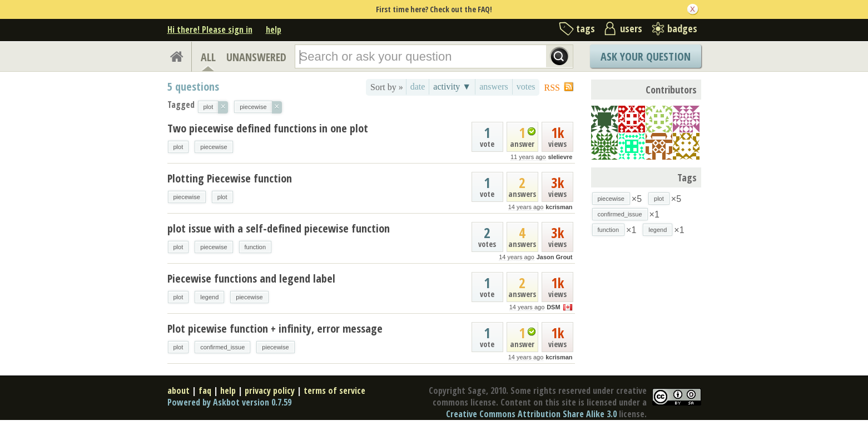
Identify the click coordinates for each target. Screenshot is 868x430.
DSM (553, 307)
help (274, 29)
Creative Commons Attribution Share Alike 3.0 (531, 414)
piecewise (214, 147)
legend (209, 297)
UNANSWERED (256, 57)
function (256, 247)
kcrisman (559, 207)
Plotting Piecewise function (230, 178)
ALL (208, 57)
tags (586, 28)
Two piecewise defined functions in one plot (268, 128)
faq (205, 391)
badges (682, 28)
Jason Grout (555, 257)
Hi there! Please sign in (210, 29)
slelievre (560, 157)
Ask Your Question (646, 56)
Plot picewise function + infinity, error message (275, 328)
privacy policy (270, 391)
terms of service (334, 391)
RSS (552, 88)
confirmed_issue (222, 347)
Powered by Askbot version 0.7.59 (229, 402)
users (631, 28)
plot (178, 147)
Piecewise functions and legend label (251, 278)
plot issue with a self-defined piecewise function (279, 228)
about (178, 391)
